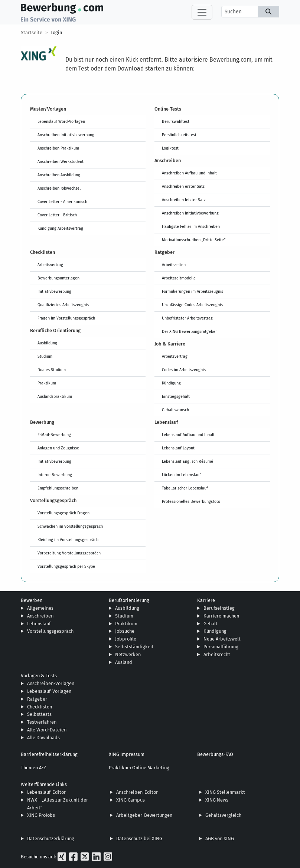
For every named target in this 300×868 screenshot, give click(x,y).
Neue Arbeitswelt (222, 639)
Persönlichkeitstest (179, 135)
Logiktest (170, 148)
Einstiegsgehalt (176, 396)
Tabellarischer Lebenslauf (185, 488)
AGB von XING (220, 838)
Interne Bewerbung (55, 475)
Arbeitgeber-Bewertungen (144, 815)
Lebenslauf (39, 624)
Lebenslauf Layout (178, 448)
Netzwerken (128, 654)
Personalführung (221, 647)
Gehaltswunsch (175, 410)
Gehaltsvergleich (223, 815)
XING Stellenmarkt (225, 792)
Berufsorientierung (129, 600)
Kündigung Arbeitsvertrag (60, 228)
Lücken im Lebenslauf (181, 475)
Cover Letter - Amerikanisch (62, 202)
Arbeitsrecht (217, 654)
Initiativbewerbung (54, 291)
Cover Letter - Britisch (57, 215)
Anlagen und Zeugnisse (58, 448)
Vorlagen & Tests (39, 676)
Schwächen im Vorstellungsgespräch (70, 526)
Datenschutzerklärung (51, 838)
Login (56, 32)
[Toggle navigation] (202, 12)
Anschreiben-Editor (137, 792)
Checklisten (40, 707)
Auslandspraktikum (55, 396)
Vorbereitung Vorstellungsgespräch (69, 553)
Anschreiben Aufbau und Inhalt (189, 173)
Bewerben (32, 600)
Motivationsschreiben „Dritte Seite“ (194, 240)
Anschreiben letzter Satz (184, 200)
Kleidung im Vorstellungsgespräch (68, 540)
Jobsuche (125, 631)
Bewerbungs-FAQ (215, 754)
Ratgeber (37, 699)
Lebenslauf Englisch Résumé (187, 461)
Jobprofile (126, 639)
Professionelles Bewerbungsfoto (191, 501)
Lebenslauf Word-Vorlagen (61, 121)
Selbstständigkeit (134, 647)
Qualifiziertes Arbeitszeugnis (63, 305)
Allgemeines (40, 608)
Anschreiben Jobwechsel (59, 188)
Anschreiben (40, 616)
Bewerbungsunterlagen (58, 278)
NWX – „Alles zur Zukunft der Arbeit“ (58, 804)
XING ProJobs (41, 815)
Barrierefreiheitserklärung (49, 754)
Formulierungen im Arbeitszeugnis (193, 291)
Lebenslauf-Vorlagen (49, 691)
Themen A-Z (33, 768)
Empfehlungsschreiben (58, 488)
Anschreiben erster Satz (183, 186)
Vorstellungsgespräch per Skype (66, 566)
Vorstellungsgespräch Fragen (63, 513)
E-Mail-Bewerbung (54, 435)
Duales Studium (52, 370)
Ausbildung (47, 343)
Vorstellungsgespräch (50, 631)
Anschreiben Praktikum (58, 148)
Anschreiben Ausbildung (59, 175)
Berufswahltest (176, 121)
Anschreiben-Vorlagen (51, 683)
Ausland (124, 662)
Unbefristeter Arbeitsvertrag (187, 318)
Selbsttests (39, 714)
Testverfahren (42, 722)
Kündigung (171, 383)
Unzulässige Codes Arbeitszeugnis (192, 305)
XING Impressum (127, 754)
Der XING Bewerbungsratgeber (189, 331)
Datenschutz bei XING (139, 838)
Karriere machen (221, 616)
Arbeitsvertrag (50, 265)
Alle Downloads (43, 738)
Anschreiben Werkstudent (61, 161)
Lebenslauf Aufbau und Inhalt (188, 435)
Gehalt (211, 624)
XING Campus (131, 800)
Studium (45, 356)
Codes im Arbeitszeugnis (184, 370)
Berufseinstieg (219, 608)
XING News (217, 800)
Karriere (206, 600)
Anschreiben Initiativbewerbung (66, 135)
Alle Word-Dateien (47, 730)
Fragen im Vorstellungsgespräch (66, 318)
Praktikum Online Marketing (139, 768)
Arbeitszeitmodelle (179, 278)
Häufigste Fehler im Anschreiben (191, 226)
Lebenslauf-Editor (46, 792)
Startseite (32, 32)
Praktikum (47, 383)
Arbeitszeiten (174, 265)
